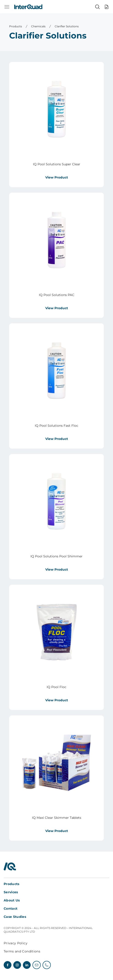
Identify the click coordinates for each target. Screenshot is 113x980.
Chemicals (38, 26)
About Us (12, 900)
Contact (11, 909)
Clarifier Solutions (67, 26)
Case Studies (15, 917)
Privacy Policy (16, 943)
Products (16, 26)
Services (11, 892)
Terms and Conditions (22, 951)
